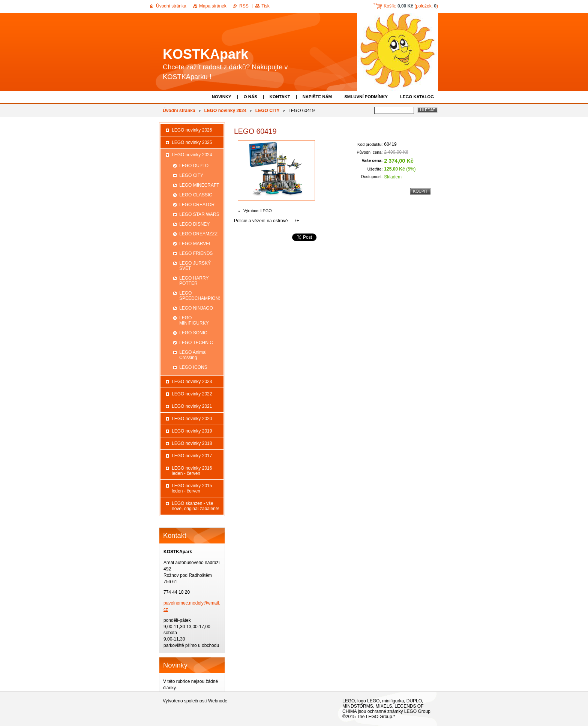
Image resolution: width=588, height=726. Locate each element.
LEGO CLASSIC (196, 195)
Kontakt (280, 97)
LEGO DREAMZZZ (198, 234)
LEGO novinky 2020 (192, 419)
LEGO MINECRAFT (199, 185)
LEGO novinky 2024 (225, 111)
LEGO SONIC (193, 333)
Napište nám (317, 97)
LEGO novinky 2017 (192, 456)
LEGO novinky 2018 (192, 443)
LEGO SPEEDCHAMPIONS (200, 296)
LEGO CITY (268, 111)
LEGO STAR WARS (199, 214)
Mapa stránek (213, 6)
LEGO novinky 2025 (192, 142)
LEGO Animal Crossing (193, 355)
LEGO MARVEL (195, 244)
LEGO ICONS (193, 367)
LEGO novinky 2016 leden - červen (192, 471)
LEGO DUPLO (194, 166)
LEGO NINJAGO (196, 308)
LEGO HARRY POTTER (194, 281)
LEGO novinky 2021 (192, 406)
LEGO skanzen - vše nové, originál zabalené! (196, 506)
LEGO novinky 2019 (192, 431)
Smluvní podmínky (366, 97)
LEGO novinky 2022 (192, 394)
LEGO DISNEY (194, 224)
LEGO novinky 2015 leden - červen (192, 488)
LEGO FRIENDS (196, 253)
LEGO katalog (417, 97)
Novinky (222, 97)
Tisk (265, 6)
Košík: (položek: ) (411, 6)
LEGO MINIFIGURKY (194, 320)
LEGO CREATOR (197, 205)
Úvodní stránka (179, 111)
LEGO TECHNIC (196, 343)
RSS (244, 6)
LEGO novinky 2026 (192, 130)
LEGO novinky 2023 (192, 382)
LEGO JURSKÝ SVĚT (195, 266)
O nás (250, 97)
